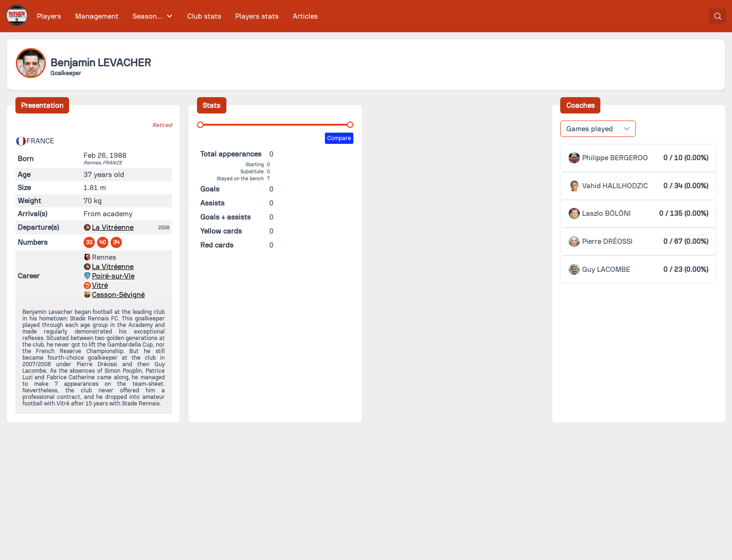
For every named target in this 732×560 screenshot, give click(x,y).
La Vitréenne (113, 227)
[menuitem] (49, 16)
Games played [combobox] (590, 129)
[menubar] (177, 16)
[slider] (200, 125)
